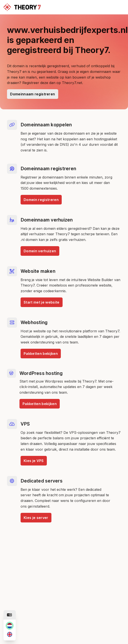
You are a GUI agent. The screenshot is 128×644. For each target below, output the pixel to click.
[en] (10, 634)
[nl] (10, 626)
